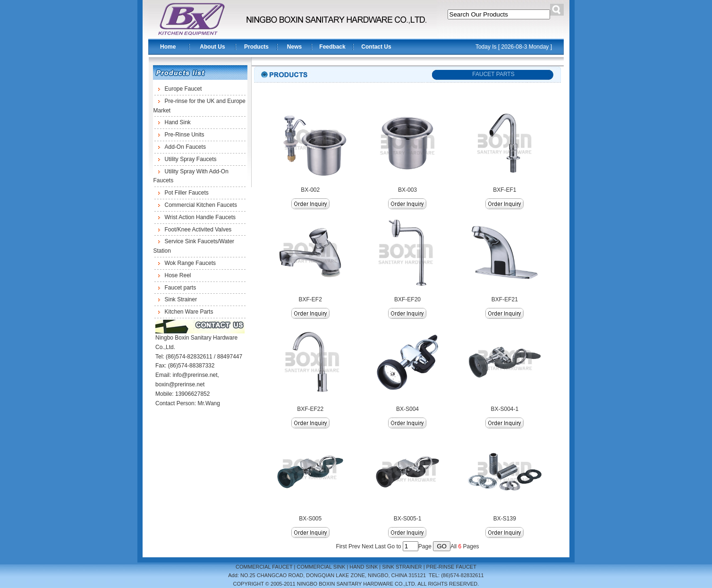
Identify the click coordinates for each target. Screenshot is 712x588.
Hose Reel (178, 275)
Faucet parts (181, 288)
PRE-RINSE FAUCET (451, 567)
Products (256, 47)
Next (368, 546)
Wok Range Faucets (191, 263)
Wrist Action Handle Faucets (200, 217)
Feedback (332, 47)
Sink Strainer (181, 299)
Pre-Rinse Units (185, 135)
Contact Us (376, 47)
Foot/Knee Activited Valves (198, 230)
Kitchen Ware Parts (189, 312)
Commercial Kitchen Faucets (201, 205)
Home (168, 47)
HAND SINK (364, 567)
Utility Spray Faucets (191, 159)
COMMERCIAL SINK (321, 567)
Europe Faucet (183, 89)
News (294, 47)
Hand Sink (178, 122)
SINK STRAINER (402, 567)
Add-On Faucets (185, 147)
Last (380, 546)
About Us (212, 47)
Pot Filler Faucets (187, 193)
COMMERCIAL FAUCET (264, 567)
